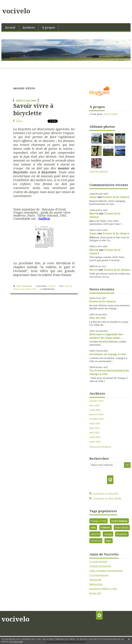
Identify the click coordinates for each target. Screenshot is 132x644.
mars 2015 (95, 442)
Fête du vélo (98, 318)
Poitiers (105, 527)
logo (108, 541)
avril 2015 (95, 437)
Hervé (94, 270)
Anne (93, 197)
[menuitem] (10, 27)
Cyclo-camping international (106, 570)
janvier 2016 (96, 414)
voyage (108, 534)
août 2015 (95, 423)
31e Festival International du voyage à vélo (109, 372)
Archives (29, 27)
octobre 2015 (97, 419)
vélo (22, 289)
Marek (94, 213)
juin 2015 (95, 428)
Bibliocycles (96, 584)
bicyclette (31, 289)
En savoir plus (17, 642)
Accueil (10, 27)
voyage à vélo (98, 521)
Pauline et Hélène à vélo (103, 589)
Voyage (52, 286)
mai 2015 (94, 432)
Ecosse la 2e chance (116, 197)
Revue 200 (95, 593)
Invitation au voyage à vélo (108, 354)
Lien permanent (23, 286)
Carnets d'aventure (100, 566)
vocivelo (16, 11)
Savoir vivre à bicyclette (33, 109)
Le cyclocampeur (99, 575)
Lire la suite (111, 114)
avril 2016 (95, 410)
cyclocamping (119, 521)
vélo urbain (122, 527)
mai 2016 (94, 405)
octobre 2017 (97, 401)
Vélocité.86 (95, 580)
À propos (49, 27)
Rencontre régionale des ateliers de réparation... (106, 336)
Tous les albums (99, 171)
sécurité (95, 534)
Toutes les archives (100, 447)
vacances (96, 541)
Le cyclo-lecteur (98, 561)
